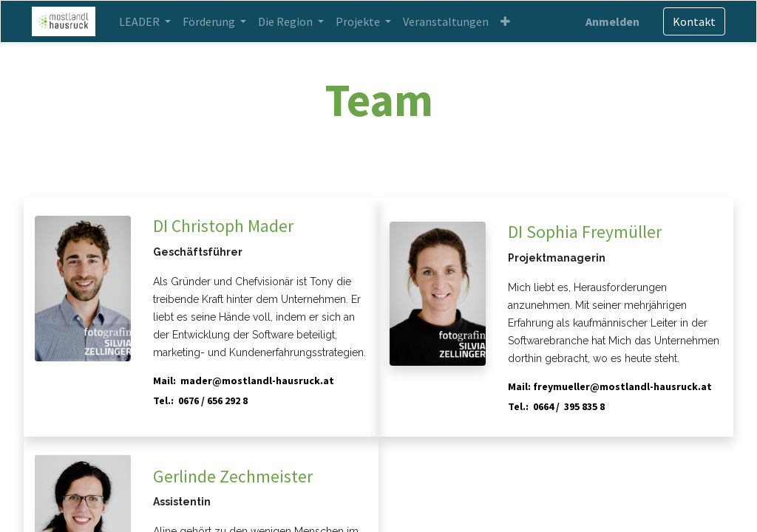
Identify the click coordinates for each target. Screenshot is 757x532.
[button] (508, 21)
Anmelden (610, 21)
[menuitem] (449, 21)
